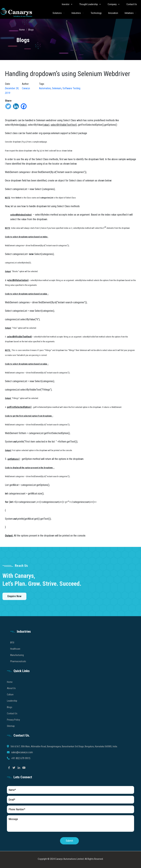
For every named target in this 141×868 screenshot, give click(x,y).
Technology (96, 13)
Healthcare (15, 654)
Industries (78, 13)
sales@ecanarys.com (22, 758)
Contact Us (132, 4)
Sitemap (11, 732)
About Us (11, 694)
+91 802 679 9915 (21, 764)
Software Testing (71, 88)
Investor (67, 4)
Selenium (57, 88)
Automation (45, 88)
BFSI (12, 648)
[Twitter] (8, 106)
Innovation (113, 13)
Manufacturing (17, 661)
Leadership (12, 706)
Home (22, 30)
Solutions (59, 13)
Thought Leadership (90, 4)
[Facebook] (24, 106)
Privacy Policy (13, 725)
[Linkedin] (16, 106)
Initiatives (131, 13)
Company (114, 4)
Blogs (31, 30)
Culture (10, 700)
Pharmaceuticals (18, 667)
